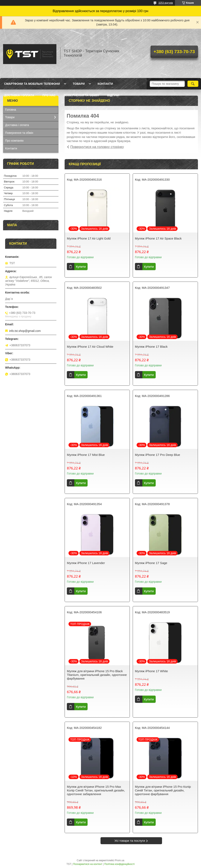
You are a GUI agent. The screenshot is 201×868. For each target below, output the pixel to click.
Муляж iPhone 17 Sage (151, 563)
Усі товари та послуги (130, 841)
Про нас (49, 95)
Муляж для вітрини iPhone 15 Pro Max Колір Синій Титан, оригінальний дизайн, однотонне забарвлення (96, 790)
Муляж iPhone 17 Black (151, 347)
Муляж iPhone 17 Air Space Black (158, 238)
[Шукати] (193, 84)
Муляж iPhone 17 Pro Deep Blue (158, 455)
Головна (11, 110)
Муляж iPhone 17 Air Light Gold (89, 238)
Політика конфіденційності (119, 864)
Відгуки (113, 95)
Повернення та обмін (81, 95)
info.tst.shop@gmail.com (25, 331)
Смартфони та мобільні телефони (32, 84)
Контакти (105, 84)
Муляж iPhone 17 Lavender (86, 563)
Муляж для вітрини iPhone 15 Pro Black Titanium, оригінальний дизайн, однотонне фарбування (97, 675)
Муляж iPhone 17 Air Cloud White (90, 347)
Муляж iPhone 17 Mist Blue (86, 455)
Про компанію (14, 141)
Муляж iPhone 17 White (151, 671)
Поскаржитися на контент (88, 864)
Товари (79, 84)
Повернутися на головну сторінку (97, 147)
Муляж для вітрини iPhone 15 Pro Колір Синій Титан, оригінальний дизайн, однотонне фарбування (163, 790)
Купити (81, 267)
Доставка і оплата (19, 95)
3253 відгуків (166, 3)
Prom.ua (120, 860)
